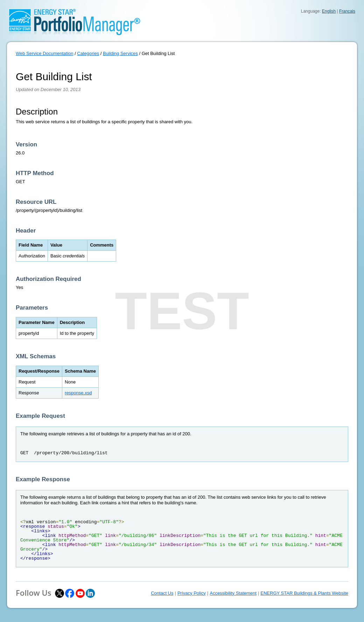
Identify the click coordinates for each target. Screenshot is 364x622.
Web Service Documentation (45, 53)
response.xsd (78, 393)
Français (347, 11)
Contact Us (162, 593)
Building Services (120, 53)
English (329, 11)
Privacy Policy (192, 593)
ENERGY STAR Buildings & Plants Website (304, 593)
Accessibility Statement (233, 593)
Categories (88, 53)
